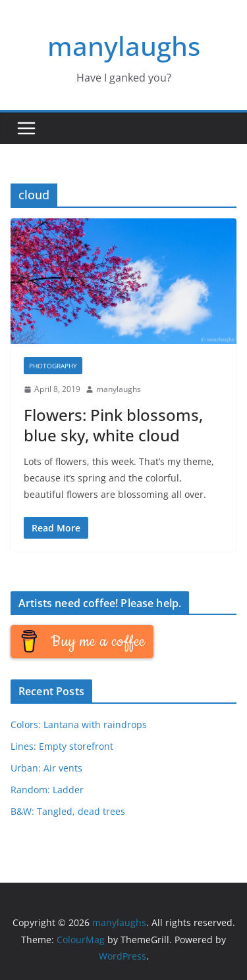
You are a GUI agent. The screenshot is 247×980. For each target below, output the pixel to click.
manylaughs (124, 46)
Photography (53, 366)
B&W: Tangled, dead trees (68, 811)
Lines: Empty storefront (62, 746)
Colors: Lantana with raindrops (79, 724)
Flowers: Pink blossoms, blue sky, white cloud (113, 425)
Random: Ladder (47, 790)
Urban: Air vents (46, 768)
